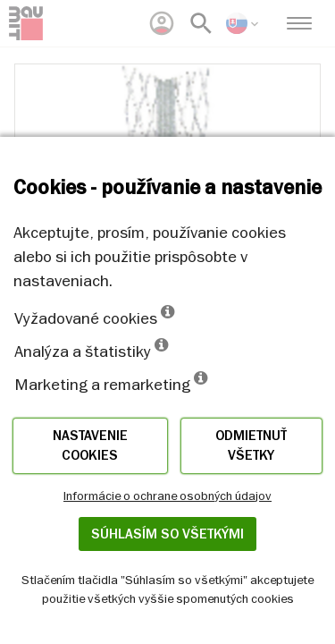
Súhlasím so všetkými (167, 534)
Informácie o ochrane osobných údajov (167, 496)
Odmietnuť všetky (251, 446)
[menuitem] (162, 23)
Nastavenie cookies (90, 446)
